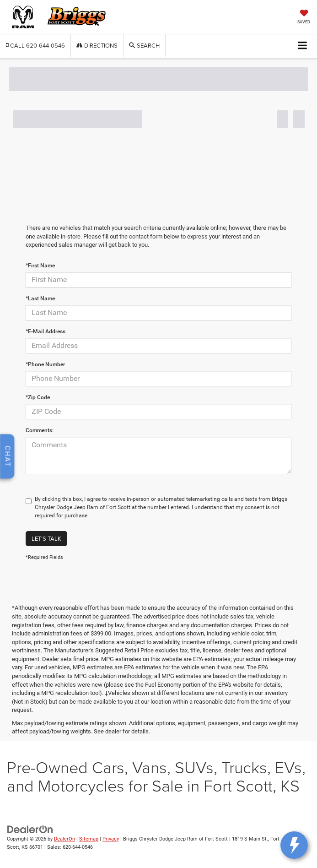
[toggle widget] (294, 845)
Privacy (111, 839)
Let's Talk (46, 538)
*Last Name (40, 298)
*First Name (40, 266)
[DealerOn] (30, 829)
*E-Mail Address (46, 331)
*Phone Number (45, 364)
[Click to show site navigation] (303, 46)
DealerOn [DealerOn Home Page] (64, 839)
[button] (35, 46)
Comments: (40, 430)
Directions (97, 45)
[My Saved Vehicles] (304, 18)
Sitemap (89, 839)
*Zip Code (38, 397)
